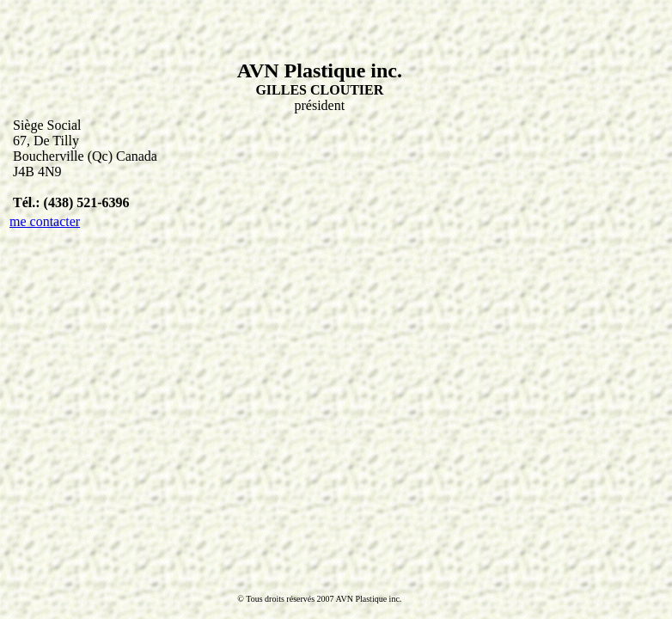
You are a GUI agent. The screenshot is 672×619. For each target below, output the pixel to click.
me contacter (45, 221)
